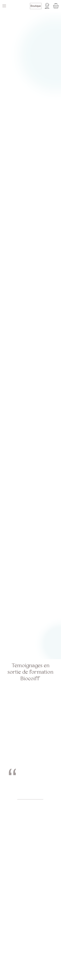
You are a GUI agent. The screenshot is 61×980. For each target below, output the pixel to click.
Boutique (36, 6)
